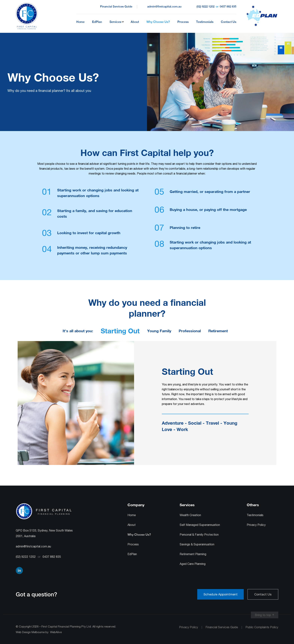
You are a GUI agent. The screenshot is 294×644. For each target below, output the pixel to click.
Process (183, 22)
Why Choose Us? (158, 22)
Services (115, 22)
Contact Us (229, 22)
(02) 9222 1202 (205, 6)
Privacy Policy (256, 525)
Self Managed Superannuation (200, 525)
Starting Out (120, 331)
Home (80, 22)
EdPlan (97, 22)
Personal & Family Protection (199, 535)
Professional (190, 331)
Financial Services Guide (116, 6)
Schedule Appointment (220, 594)
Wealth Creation (190, 515)
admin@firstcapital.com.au (164, 6)
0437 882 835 (228, 6)
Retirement (218, 331)
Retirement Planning (193, 554)
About (135, 22)
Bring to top (263, 615)
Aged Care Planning (193, 564)
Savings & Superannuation (197, 544)
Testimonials (205, 22)
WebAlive (56, 632)
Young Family (159, 331)
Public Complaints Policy (262, 627)
